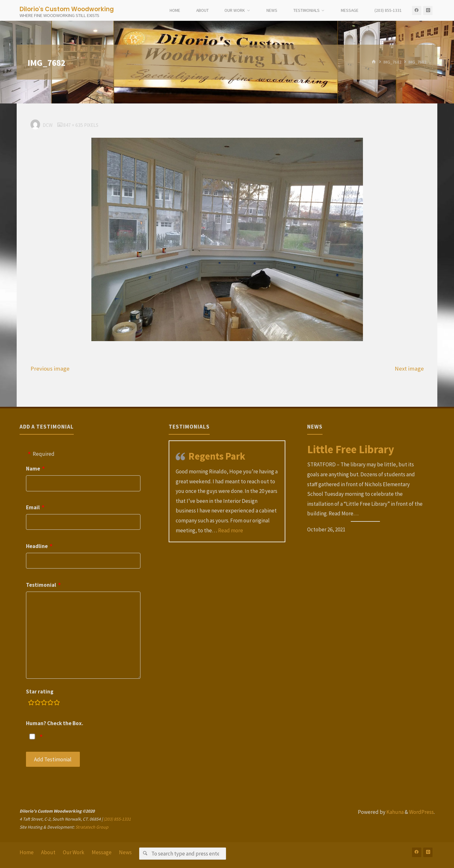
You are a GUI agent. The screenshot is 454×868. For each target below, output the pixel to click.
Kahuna (395, 812)
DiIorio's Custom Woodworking (67, 9)
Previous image (50, 368)
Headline (37, 546)
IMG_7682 (392, 62)
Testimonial (41, 585)
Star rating (40, 692)
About (48, 852)
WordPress (421, 812)
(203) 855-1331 (117, 819)
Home (27, 852)
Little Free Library (351, 449)
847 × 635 (74, 125)
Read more (231, 530)
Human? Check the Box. (55, 723)
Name (33, 469)
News (125, 852)
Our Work (74, 852)
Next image (409, 368)
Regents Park (217, 456)
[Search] (145, 853)
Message (102, 852)
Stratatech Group (92, 827)
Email (33, 507)
